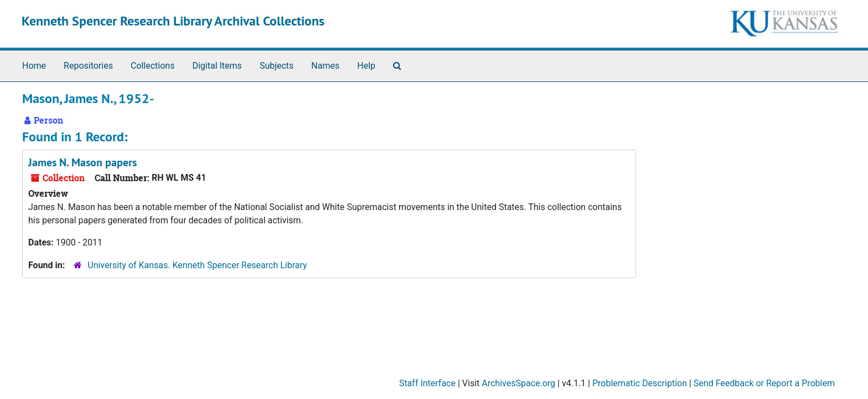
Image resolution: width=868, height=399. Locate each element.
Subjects (277, 66)
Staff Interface (427, 383)
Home (34, 66)
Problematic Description (640, 383)
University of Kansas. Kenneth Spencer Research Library (197, 265)
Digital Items (217, 66)
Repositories (88, 66)
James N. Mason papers (82, 162)
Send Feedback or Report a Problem (764, 383)
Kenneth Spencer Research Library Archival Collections (173, 21)
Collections (153, 66)
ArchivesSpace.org (518, 383)
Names (325, 66)
